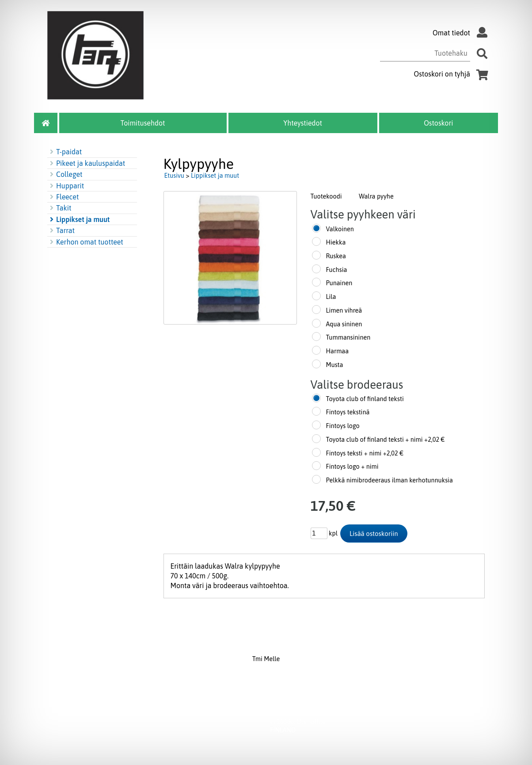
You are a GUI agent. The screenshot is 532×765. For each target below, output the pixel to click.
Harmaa (338, 351)
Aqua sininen (344, 324)
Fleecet (63, 197)
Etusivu (175, 176)
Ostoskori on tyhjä (453, 74)
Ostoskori (438, 123)
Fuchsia (337, 270)
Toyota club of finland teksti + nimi (374, 440)
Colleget (65, 174)
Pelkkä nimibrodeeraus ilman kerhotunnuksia (389, 480)
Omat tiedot (462, 33)
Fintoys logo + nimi (352, 467)
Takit (59, 208)
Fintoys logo (343, 426)
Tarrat (61, 230)
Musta (335, 365)
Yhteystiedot (303, 123)
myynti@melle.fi (362, 705)
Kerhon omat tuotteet (85, 242)
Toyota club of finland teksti (365, 399)
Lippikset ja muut (78, 219)
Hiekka (336, 242)
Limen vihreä (344, 310)
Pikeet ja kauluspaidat (86, 163)
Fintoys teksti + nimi (354, 453)
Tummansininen (348, 337)
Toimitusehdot (142, 123)
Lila (331, 297)
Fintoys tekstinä (348, 412)
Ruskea (336, 256)
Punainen (339, 283)
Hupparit (66, 186)
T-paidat (65, 152)
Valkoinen (340, 229)
